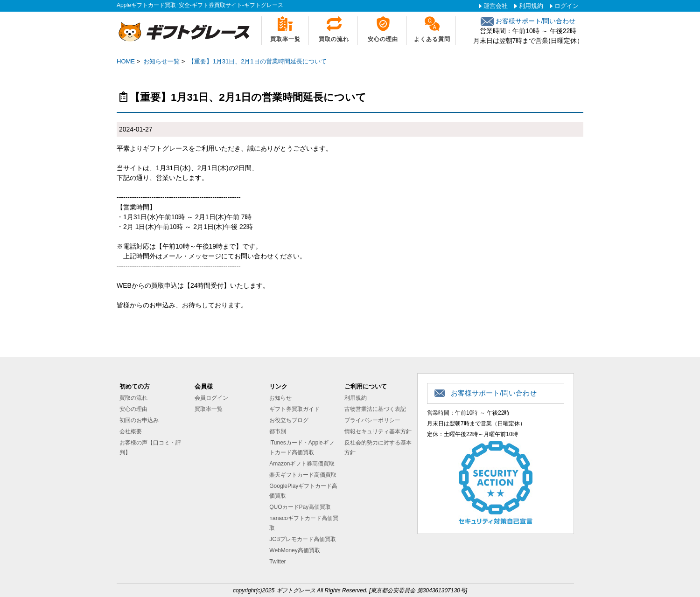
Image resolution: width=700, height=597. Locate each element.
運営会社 (496, 6)
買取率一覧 (285, 39)
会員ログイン (211, 398)
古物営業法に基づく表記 (375, 409)
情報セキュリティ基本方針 (378, 431)
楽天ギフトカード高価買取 (303, 475)
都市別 (278, 431)
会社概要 (131, 431)
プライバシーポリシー (372, 420)
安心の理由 (383, 39)
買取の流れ (334, 39)
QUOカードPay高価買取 (300, 507)
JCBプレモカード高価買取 (303, 539)
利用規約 (531, 6)
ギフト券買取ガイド (294, 409)
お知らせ (280, 398)
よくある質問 (432, 39)
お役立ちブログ (289, 420)
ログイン (567, 6)
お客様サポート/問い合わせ (528, 21)
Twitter (277, 562)
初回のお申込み (139, 420)
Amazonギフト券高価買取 (302, 464)
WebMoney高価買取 (294, 550)
